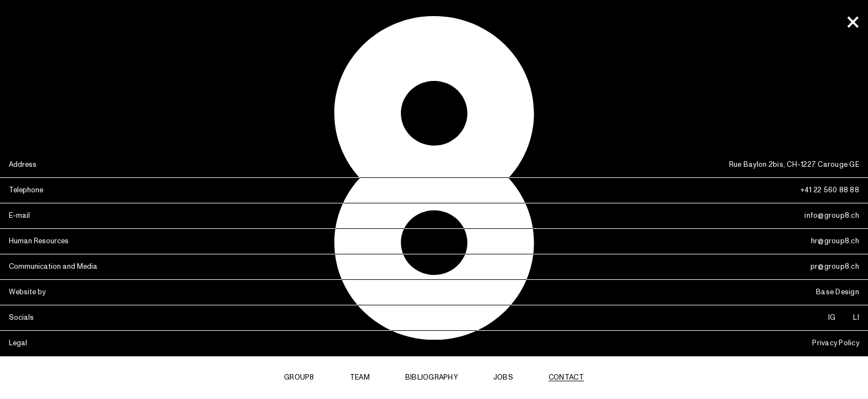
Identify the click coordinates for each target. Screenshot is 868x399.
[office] (852, 23)
